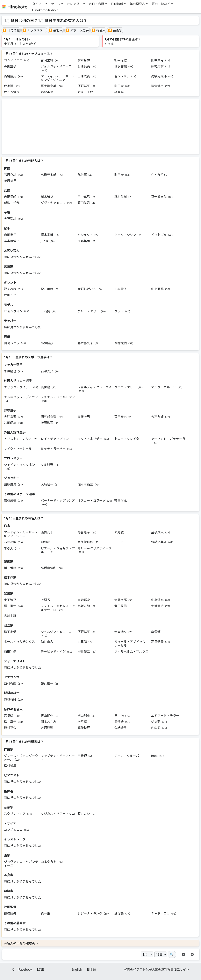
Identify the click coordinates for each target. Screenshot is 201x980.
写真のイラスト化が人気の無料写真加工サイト (156, 969)
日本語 (91, 969)
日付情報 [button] (117, 4)
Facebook (25, 969)
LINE (41, 969)
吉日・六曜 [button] (97, 4)
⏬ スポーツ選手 (77, 30)
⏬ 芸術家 (115, 30)
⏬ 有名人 (98, 30)
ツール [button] (56, 4)
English (77, 969)
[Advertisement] (100, 127)
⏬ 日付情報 (11, 30)
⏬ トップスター (34, 30)
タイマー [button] (38, 4)
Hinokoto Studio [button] (44, 10)
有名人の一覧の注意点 (19, 943)
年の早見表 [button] (137, 4)
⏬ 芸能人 (56, 30)
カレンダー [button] (75, 4)
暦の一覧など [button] (161, 4)
